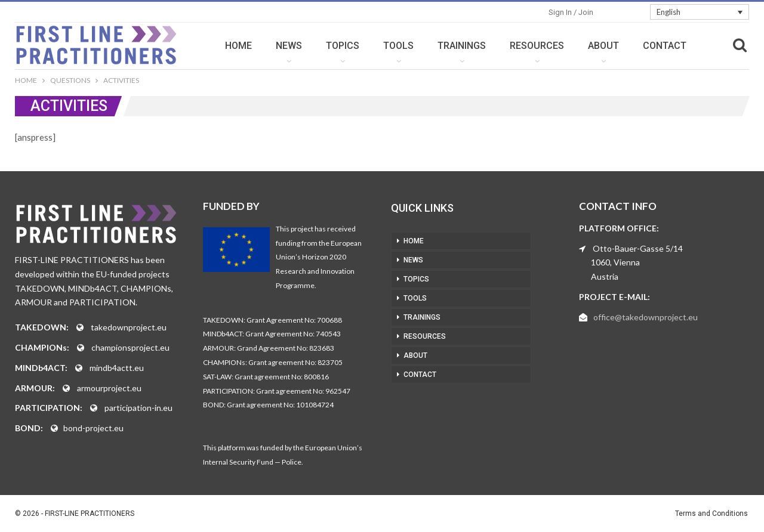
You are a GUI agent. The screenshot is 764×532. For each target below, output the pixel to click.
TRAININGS (462, 46)
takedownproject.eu (129, 327)
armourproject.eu (109, 388)
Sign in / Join (571, 12)
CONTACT (665, 46)
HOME (238, 46)
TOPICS (343, 46)
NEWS (289, 46)
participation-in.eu (138, 408)
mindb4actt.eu (117, 368)
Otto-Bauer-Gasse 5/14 (638, 248)
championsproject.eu (130, 347)
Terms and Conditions (711, 514)
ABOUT (603, 46)
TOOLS (398, 46)
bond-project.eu (93, 428)
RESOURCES (537, 46)
